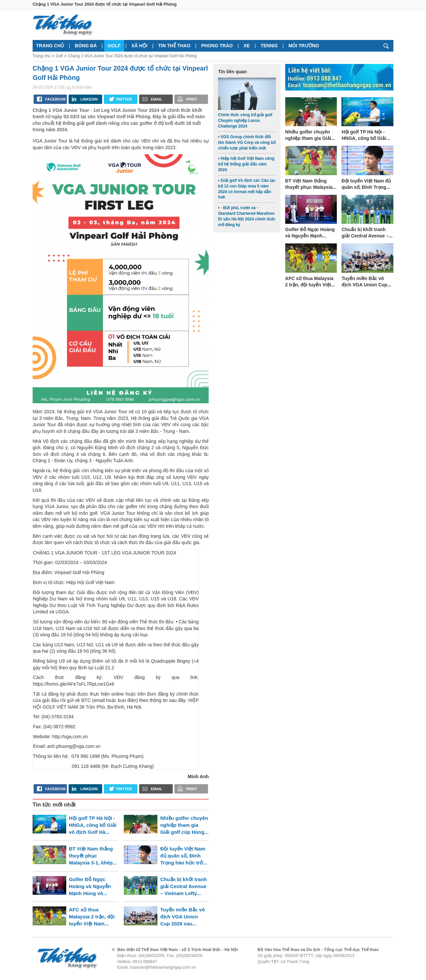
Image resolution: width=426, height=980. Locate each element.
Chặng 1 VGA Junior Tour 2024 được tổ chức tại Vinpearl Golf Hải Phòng (132, 56)
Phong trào (217, 46)
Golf (114, 46)
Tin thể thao (174, 46)
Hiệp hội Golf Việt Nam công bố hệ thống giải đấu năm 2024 (246, 164)
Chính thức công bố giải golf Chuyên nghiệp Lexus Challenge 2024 (245, 121)
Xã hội (139, 46)
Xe (247, 46)
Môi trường (304, 46)
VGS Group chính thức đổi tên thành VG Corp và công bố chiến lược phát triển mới (247, 143)
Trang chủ (50, 46)
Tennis (269, 46)
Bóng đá (86, 46)
